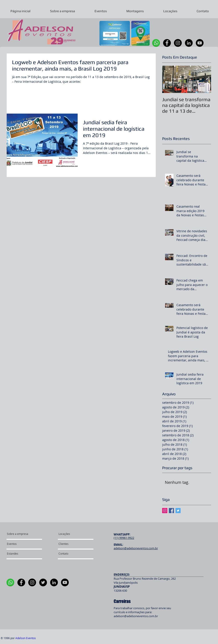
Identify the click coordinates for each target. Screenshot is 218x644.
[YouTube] (200, 43)
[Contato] (71, 554)
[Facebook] (167, 43)
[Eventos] (20, 544)
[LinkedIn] (189, 43)
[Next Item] (204, 79)
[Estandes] (19, 554)
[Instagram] (178, 43)
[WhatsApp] (156, 43)
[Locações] (70, 534)
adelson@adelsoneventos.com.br (136, 616)
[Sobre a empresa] (24, 534)
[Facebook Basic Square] (171, 511)
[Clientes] (71, 544)
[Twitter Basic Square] (178, 511)
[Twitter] (43, 582)
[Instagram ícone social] (165, 511)
